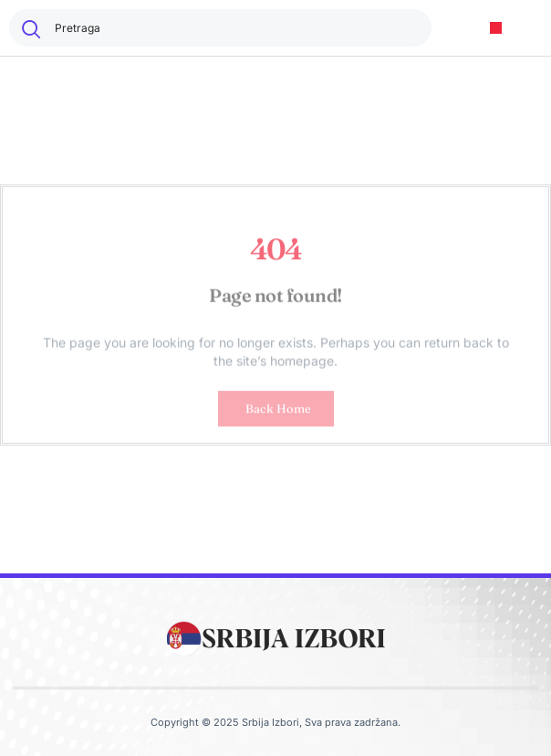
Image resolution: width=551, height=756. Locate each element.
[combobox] (220, 28)
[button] (496, 28)
